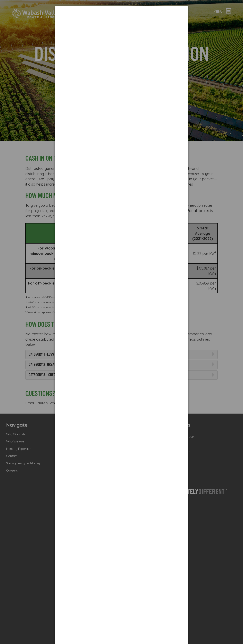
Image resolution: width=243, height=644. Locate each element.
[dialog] (122, 22)
